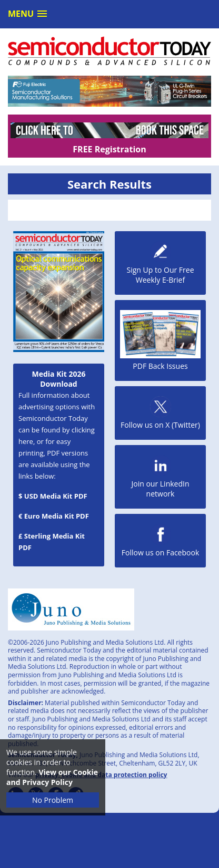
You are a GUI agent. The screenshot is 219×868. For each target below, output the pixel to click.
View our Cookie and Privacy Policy (52, 777)
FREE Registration (109, 149)
